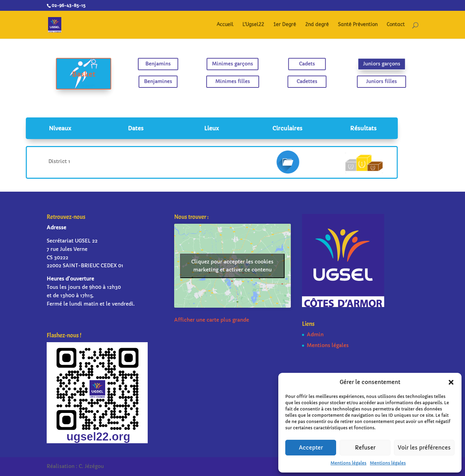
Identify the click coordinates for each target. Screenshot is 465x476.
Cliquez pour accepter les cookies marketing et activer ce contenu (232, 266)
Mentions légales (348, 463)
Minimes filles (232, 80)
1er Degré (285, 25)
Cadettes (300, 80)
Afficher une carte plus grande (212, 320)
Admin (315, 335)
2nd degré (317, 25)
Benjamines (165, 80)
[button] (451, 382)
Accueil (225, 25)
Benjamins (165, 64)
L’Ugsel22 (253, 25)
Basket (97, 74)
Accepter (311, 448)
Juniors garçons (368, 64)
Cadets (300, 64)
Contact (396, 25)
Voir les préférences (424, 448)
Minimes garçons (232, 64)
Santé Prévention (358, 25)
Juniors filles (368, 80)
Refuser (365, 448)
